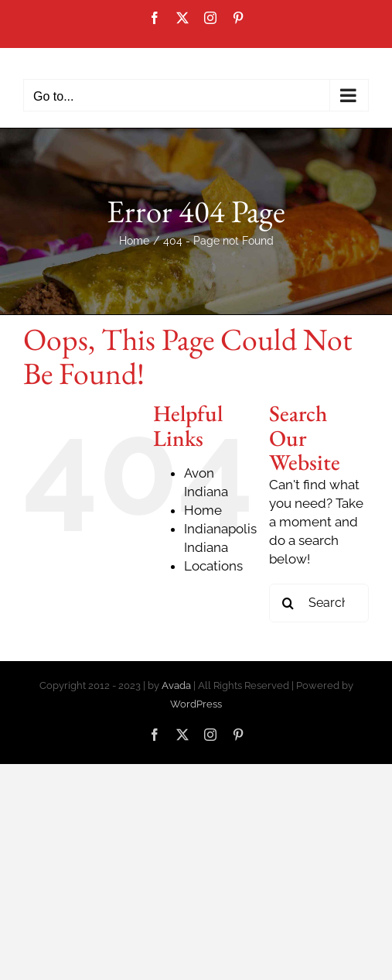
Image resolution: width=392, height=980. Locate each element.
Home (203, 510)
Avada (176, 685)
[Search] (288, 603)
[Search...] (319, 603)
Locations (213, 566)
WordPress (196, 704)
